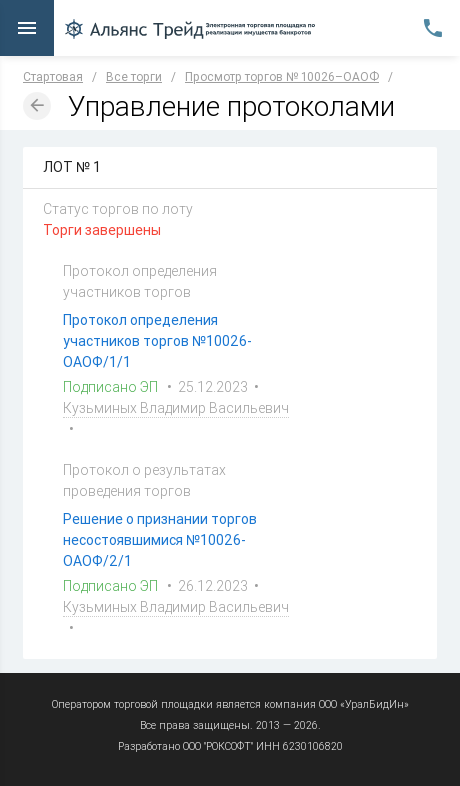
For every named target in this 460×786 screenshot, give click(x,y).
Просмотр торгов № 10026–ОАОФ (282, 76)
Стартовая (53, 76)
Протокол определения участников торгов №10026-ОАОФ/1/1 (157, 341)
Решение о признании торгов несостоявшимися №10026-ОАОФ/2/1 (160, 540)
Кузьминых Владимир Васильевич (176, 408)
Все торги (134, 76)
